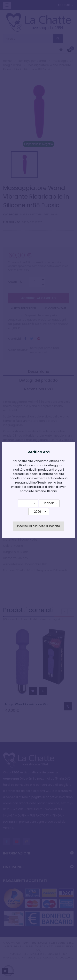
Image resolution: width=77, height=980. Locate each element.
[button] (28, 503)
